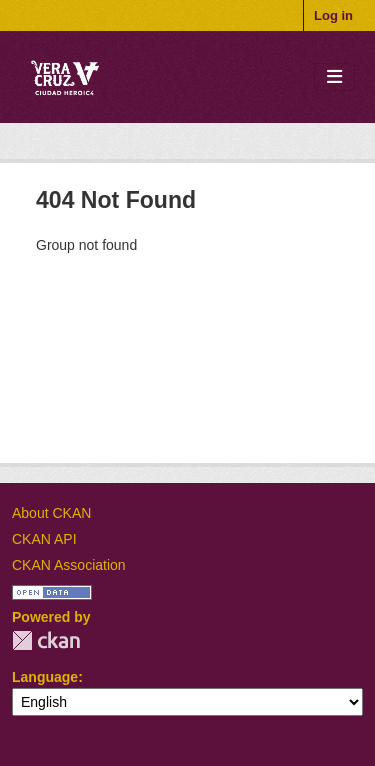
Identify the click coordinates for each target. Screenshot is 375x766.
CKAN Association (69, 565)
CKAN (46, 640)
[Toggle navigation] (334, 77)
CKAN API (44, 539)
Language (45, 677)
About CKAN (51, 513)
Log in (333, 15)
